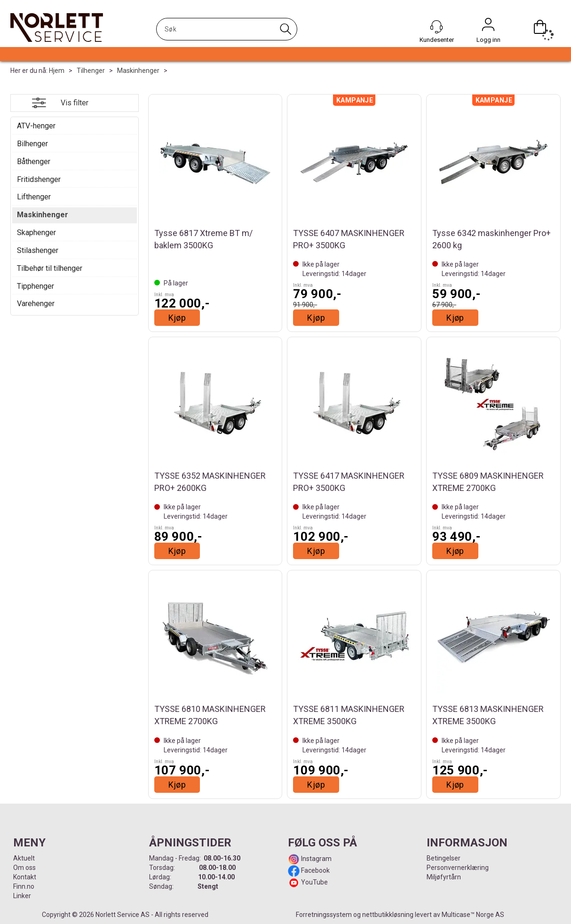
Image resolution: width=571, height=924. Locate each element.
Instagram (316, 859)
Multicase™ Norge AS (473, 915)
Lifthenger (34, 197)
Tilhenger (91, 71)
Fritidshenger (39, 179)
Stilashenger (38, 250)
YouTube (314, 882)
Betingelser (444, 858)
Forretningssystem (324, 915)
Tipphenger (36, 286)
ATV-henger (36, 126)
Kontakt (25, 877)
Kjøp (177, 318)
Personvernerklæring (458, 868)
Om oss (24, 868)
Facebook (315, 870)
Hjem (57, 71)
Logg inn (488, 27)
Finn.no (24, 886)
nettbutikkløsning (388, 915)
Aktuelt (24, 858)
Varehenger (36, 304)
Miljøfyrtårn (444, 877)
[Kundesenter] (436, 27)
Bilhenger (32, 144)
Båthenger (34, 162)
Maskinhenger (138, 71)
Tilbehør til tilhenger (50, 268)
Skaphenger (36, 233)
